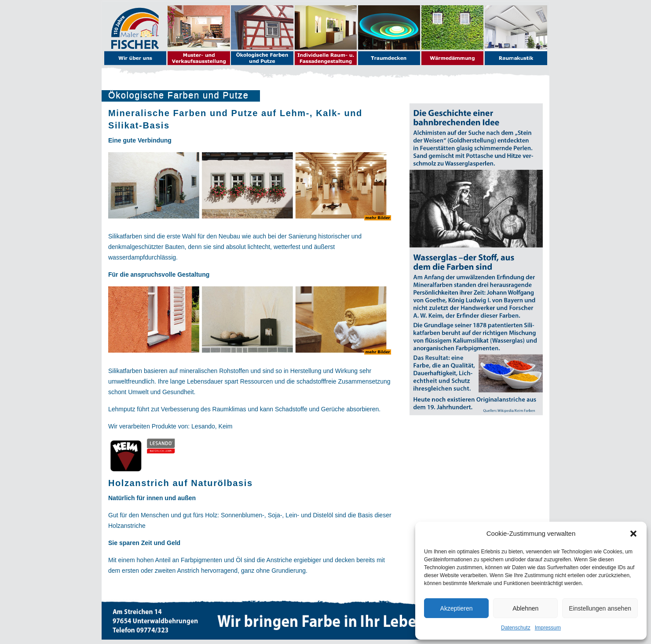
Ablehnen (525, 608)
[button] (633, 534)
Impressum (548, 628)
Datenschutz (516, 628)
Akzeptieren (457, 608)
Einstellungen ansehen (600, 608)
